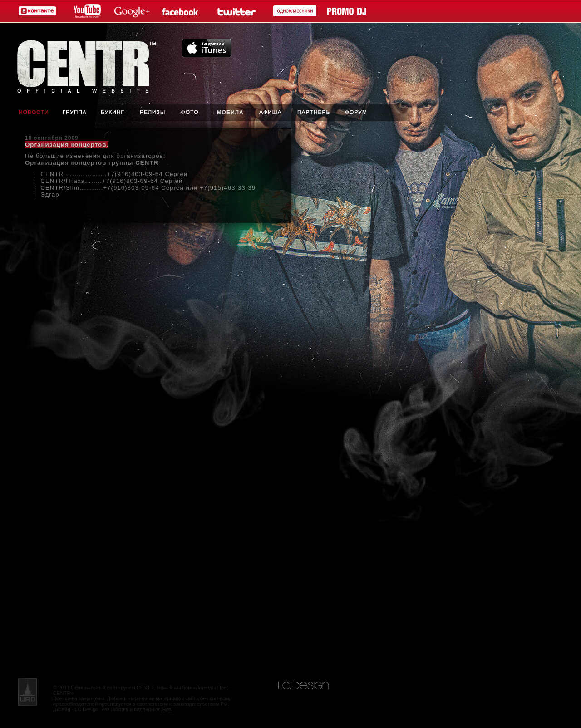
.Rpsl (167, 709)
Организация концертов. (67, 145)
